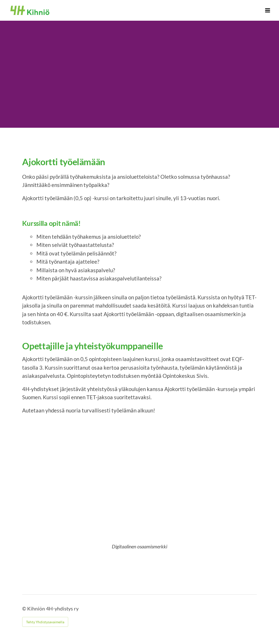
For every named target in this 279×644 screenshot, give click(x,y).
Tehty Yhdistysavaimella (45, 622)
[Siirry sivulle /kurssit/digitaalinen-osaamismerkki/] (140, 486)
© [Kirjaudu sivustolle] (25, 608)
